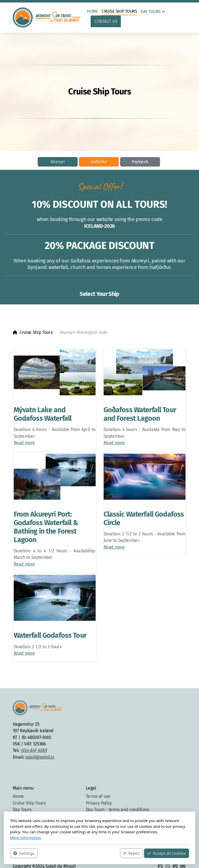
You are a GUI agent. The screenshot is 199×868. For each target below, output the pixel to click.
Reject (132, 853)
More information (26, 838)
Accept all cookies (167, 853)
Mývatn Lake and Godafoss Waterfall (43, 414)
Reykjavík (140, 162)
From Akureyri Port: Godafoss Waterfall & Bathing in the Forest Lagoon (46, 527)
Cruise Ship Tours (36, 332)
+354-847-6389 (34, 751)
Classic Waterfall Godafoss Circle (144, 519)
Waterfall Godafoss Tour (50, 635)
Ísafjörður (99, 162)
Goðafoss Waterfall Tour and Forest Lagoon (140, 414)
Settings (24, 853)
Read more (24, 443)
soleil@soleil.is (40, 757)
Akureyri (58, 162)
